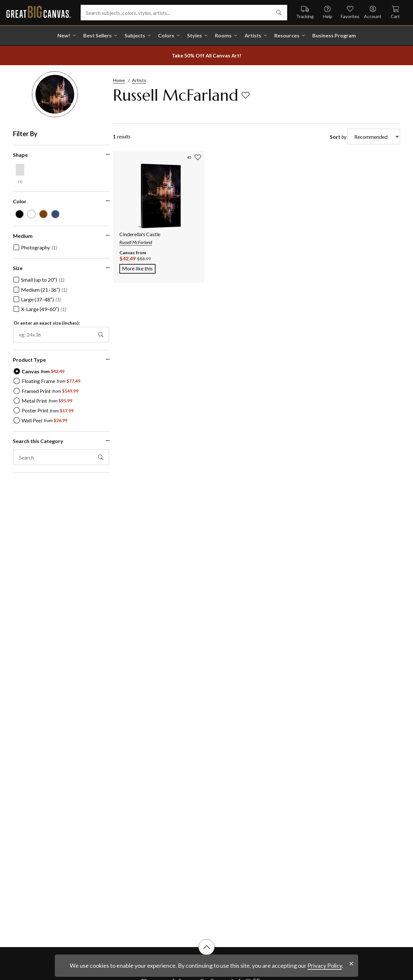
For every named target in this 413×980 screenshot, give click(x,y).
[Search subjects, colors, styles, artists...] (184, 13)
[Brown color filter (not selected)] (41, 214)
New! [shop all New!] (64, 35)
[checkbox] (35, 247)
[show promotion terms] (206, 56)
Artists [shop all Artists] (253, 35)
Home (119, 80)
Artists (139, 80)
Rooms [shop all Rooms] (223, 35)
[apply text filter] (94, 456)
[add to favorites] (246, 95)
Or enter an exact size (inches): (47, 322)
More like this (139, 268)
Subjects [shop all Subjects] (135, 35)
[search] (279, 13)
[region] (61, 311)
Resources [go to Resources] (287, 35)
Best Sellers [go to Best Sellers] (97, 35)
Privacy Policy (325, 965)
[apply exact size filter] (94, 334)
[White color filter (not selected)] (30, 214)
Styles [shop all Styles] (195, 35)
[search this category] (58, 457)
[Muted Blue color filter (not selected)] (53, 214)
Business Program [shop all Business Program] (334, 35)
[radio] (39, 370)
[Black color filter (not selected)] (19, 214)
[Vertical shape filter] (20, 170)
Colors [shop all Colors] (166, 35)
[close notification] (351, 964)
